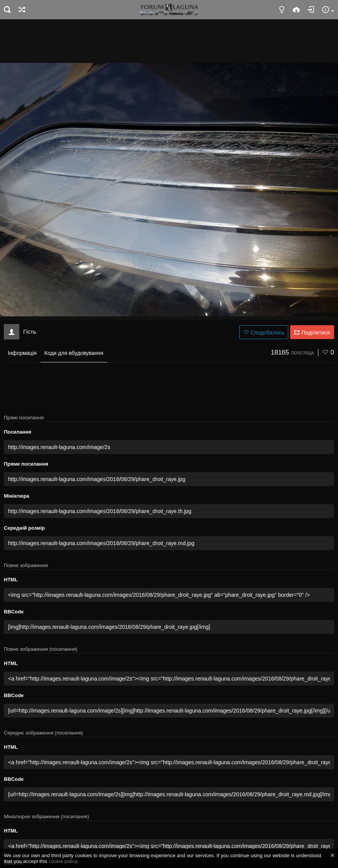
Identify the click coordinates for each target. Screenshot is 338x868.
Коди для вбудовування (74, 353)
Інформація (22, 353)
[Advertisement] (169, 41)
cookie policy (63, 861)
